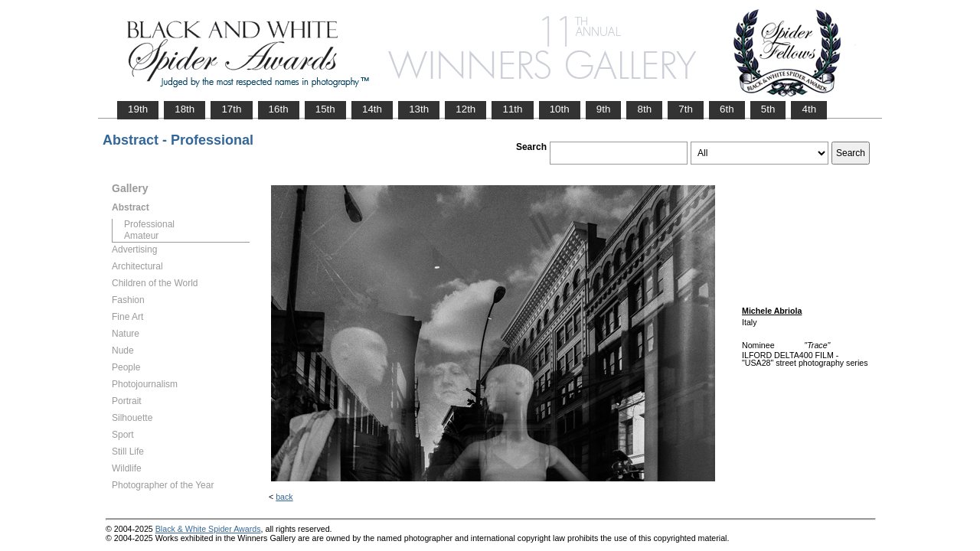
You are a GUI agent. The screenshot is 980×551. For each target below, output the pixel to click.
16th (279, 109)
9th (604, 109)
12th (465, 109)
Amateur (141, 236)
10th (560, 109)
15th (325, 109)
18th (185, 109)
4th (809, 109)
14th (372, 109)
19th (138, 109)
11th (512, 109)
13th (419, 109)
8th (644, 109)
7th (686, 109)
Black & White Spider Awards (208, 529)
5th (768, 109)
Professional (149, 224)
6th (727, 109)
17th (231, 109)
